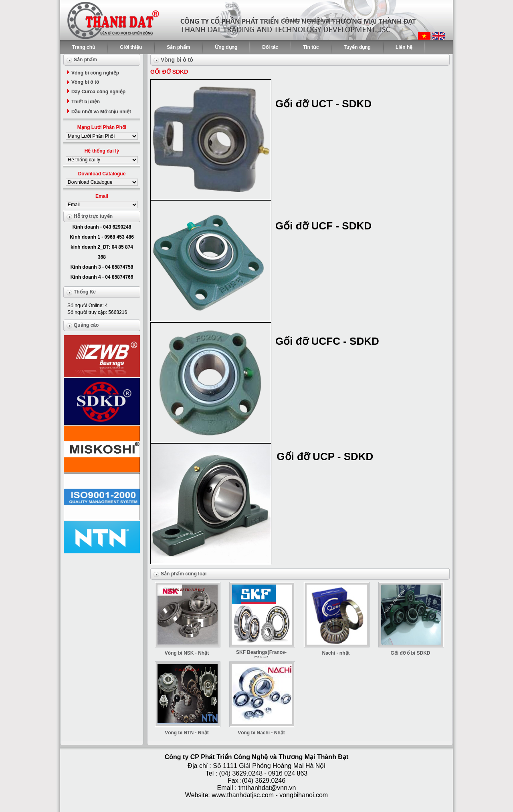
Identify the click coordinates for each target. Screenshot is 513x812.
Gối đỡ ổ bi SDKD (411, 653)
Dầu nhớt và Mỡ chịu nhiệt (101, 112)
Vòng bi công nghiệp (95, 73)
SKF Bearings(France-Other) (261, 655)
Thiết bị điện (86, 102)
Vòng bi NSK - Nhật (187, 653)
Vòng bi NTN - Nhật (187, 733)
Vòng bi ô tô (85, 82)
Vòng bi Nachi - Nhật (261, 733)
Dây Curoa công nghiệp (98, 92)
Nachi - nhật (336, 653)
